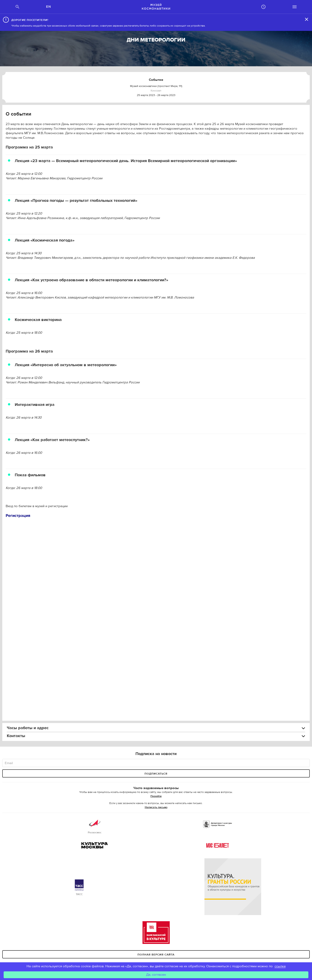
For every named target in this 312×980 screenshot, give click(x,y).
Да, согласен (156, 975)
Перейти (156, 796)
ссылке (280, 966)
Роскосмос (95, 826)
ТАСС (79, 888)
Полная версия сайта (156, 955)
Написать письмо (156, 807)
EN (49, 7)
